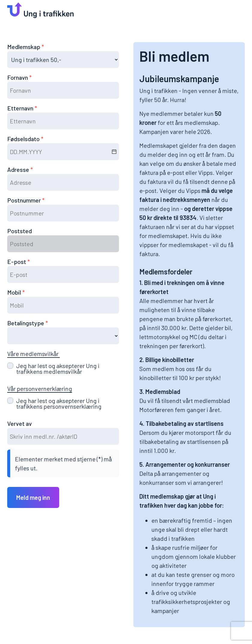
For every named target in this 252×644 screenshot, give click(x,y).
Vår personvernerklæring (40, 389)
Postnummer (25, 200)
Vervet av (20, 423)
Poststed (20, 231)
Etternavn (21, 108)
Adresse (19, 169)
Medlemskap (24, 47)
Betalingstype (26, 323)
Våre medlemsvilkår (33, 354)
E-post (17, 262)
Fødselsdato (24, 139)
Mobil (15, 292)
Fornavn (18, 77)
